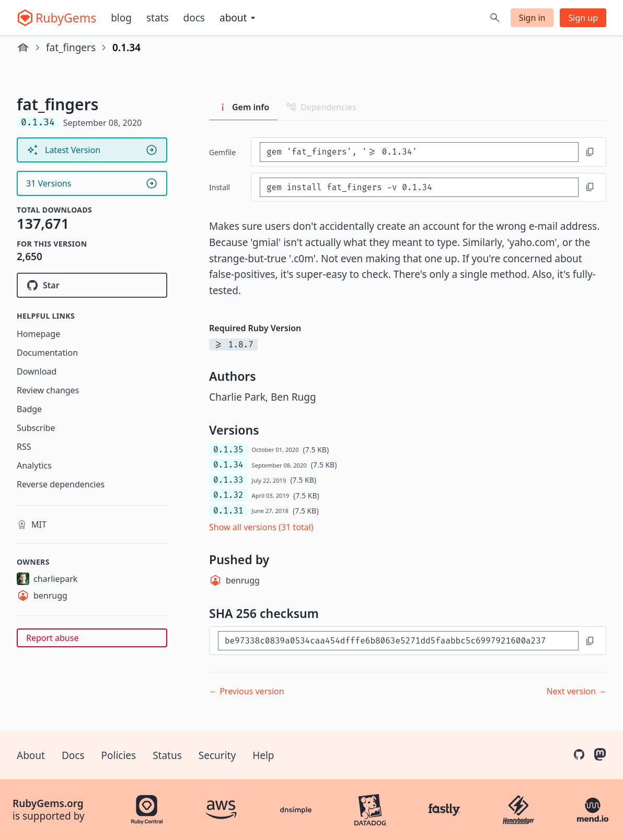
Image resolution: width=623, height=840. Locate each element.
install (220, 187)
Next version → (576, 691)
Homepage (38, 334)
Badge (29, 409)
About (31, 755)
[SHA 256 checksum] (398, 641)
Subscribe (36, 428)
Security (217, 755)
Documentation (47, 353)
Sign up (583, 18)
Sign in (532, 18)
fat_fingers (71, 48)
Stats (158, 18)
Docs (194, 18)
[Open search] (495, 18)
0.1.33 (228, 480)
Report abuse (52, 638)
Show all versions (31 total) (261, 527)
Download (37, 371)
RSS (24, 447)
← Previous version (247, 691)
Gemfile (222, 152)
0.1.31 (228, 511)
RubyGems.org (48, 803)
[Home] (23, 48)
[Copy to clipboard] (590, 152)
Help (263, 755)
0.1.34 (228, 465)
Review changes (48, 390)
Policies (119, 755)
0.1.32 (228, 495)
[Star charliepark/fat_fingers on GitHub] (92, 285)
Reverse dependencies (61, 484)
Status (167, 755)
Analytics (34, 465)
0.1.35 (228, 450)
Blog (121, 18)
